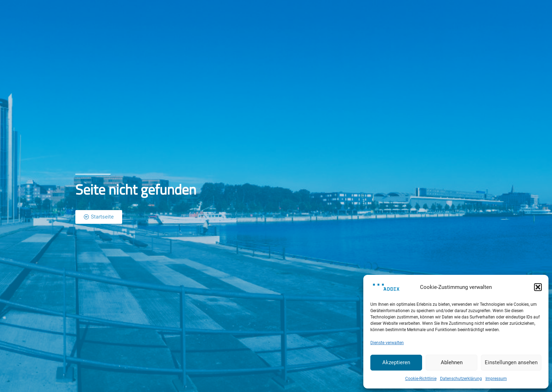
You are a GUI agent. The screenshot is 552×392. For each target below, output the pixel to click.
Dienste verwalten (387, 343)
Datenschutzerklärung (461, 379)
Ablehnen (452, 362)
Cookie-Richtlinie (421, 379)
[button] (538, 287)
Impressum (496, 379)
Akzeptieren (396, 362)
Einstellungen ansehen (511, 362)
